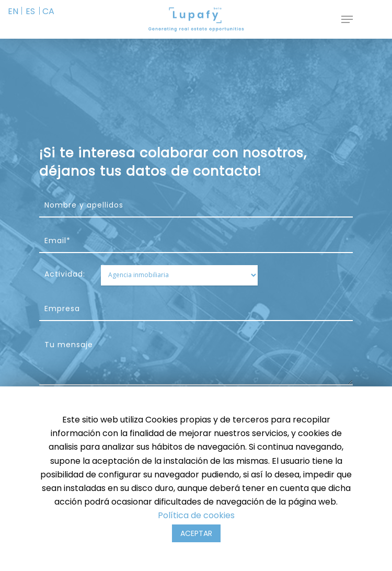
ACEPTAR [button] (196, 533)
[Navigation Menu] (347, 19)
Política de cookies (196, 515)
